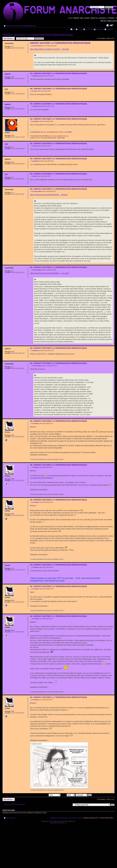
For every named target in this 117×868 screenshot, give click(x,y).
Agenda (80, 29)
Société (20, 26)
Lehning (36, 424)
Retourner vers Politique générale (14, 804)
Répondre (9, 38)
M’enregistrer (100, 29)
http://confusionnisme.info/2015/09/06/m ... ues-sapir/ (49, 273)
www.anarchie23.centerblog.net (42, 478)
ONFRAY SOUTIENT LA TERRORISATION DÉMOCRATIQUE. (38, 35)
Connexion (110, 29)
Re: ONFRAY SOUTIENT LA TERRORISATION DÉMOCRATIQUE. (59, 73)
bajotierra (36, 76)
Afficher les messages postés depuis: (43, 795)
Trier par (68, 795)
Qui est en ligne (9, 810)
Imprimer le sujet (107, 25)
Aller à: (69, 805)
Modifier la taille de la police (111, 25)
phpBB (51, 821)
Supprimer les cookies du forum (73, 818)
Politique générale (30, 26)
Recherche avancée (107, 9)
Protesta (36, 567)
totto (35, 176)
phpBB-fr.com (63, 823)
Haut (112, 70)
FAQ (74, 29)
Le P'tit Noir (89, 29)
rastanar (36, 121)
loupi (35, 91)
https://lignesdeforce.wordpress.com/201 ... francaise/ (50, 49)
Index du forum (11, 26)
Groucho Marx (38, 46)
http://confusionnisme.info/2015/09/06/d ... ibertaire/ (49, 195)
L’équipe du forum (56, 818)
